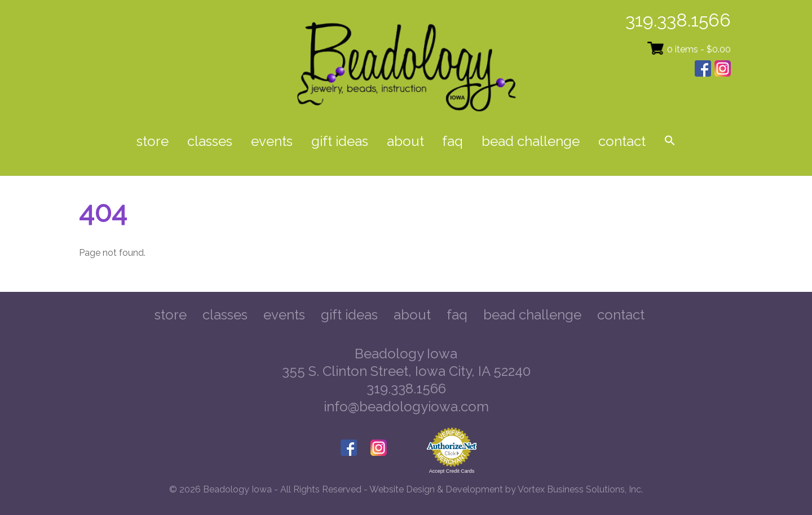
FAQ (453, 141)
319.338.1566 (678, 20)
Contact (622, 141)
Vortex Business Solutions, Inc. (580, 489)
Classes (210, 141)
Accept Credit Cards (452, 471)
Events (272, 141)
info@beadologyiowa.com (406, 407)
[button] (670, 142)
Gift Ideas (340, 141)
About (405, 141)
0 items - (699, 49)
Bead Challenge (531, 141)
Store (153, 141)
